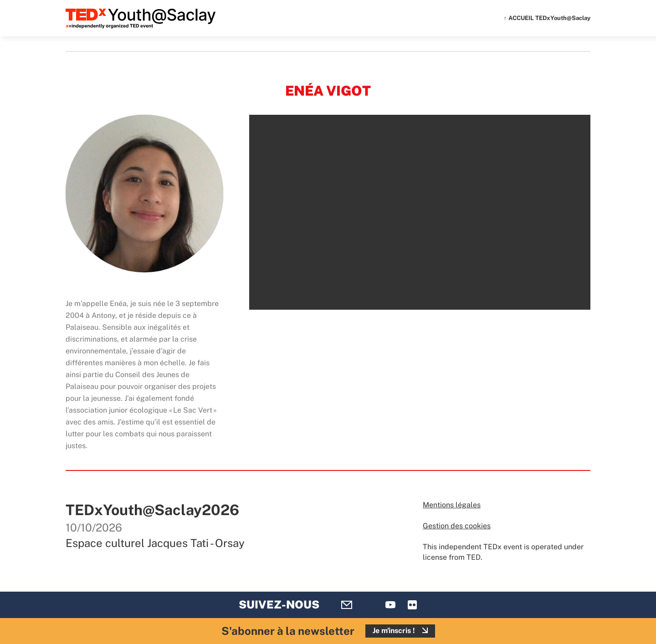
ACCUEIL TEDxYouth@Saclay (549, 18)
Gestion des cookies (457, 526)
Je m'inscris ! (394, 631)
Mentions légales (452, 505)
